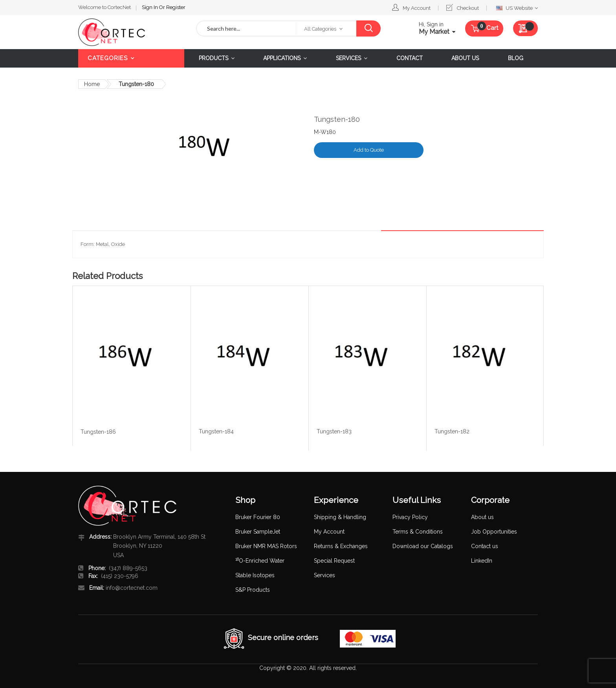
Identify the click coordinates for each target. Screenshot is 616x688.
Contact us (485, 546)
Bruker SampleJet (258, 532)
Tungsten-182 (452, 431)
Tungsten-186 (98, 432)
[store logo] (131, 32)
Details (523, 224)
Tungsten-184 (216, 431)
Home (92, 84)
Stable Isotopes (255, 575)
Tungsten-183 (334, 431)
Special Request (334, 561)
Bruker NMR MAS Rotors (266, 546)
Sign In (150, 7)
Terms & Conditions (418, 532)
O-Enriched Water (260, 561)
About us (482, 517)
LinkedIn (482, 561)
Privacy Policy (410, 517)
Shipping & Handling (340, 517)
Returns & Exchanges (341, 546)
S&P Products (253, 590)
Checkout (468, 8)
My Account (417, 8)
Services (324, 575)
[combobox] (246, 28)
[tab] (523, 224)
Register (176, 7)
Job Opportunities (494, 532)
